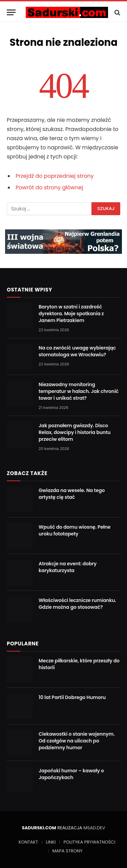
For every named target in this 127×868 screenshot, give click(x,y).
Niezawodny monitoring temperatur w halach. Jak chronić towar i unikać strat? (79, 391)
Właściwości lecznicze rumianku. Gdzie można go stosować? (77, 604)
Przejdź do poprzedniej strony (55, 176)
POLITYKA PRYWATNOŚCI (89, 842)
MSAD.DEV (94, 828)
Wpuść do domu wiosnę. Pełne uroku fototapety (75, 530)
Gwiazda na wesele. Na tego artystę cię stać (72, 494)
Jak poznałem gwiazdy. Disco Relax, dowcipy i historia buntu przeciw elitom (75, 432)
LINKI (51, 842)
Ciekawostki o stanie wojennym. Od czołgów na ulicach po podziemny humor (77, 741)
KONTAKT (28, 842)
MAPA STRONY (67, 851)
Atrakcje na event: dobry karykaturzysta (68, 567)
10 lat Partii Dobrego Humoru (72, 697)
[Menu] (11, 12)
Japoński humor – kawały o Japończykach (71, 774)
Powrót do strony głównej (49, 187)
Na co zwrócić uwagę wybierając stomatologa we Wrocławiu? (77, 351)
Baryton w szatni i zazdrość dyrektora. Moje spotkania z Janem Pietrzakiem (71, 314)
